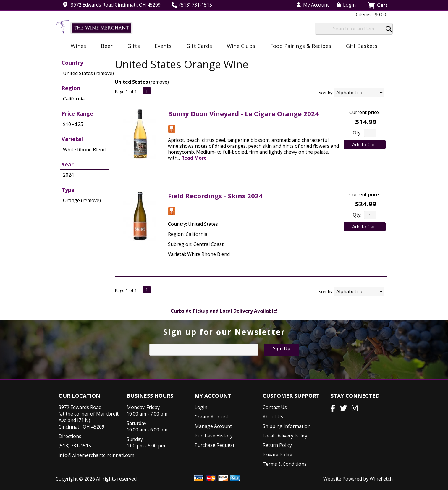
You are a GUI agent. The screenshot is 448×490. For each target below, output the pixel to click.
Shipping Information (287, 426)
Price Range (77, 113)
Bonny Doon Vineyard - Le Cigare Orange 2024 (243, 113)
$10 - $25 (73, 124)
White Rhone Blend (84, 150)
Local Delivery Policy (285, 436)
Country (72, 63)
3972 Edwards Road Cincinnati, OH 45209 (116, 5)
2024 (68, 175)
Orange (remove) (82, 200)
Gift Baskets (362, 46)
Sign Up (282, 348)
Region (71, 88)
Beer (105, 46)
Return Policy (277, 445)
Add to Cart (365, 145)
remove (159, 82)
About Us (273, 417)
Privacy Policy (277, 455)
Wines (76, 46)
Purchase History (214, 436)
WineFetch (381, 479)
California (74, 99)
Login (346, 5)
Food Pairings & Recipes (301, 46)
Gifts (132, 46)
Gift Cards (199, 46)
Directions (70, 436)
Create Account (211, 417)
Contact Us (275, 407)
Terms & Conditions (285, 464)
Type (68, 190)
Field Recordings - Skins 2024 (215, 196)
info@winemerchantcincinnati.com (96, 455)
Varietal (72, 139)
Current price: (364, 112)
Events (161, 46)
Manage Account (213, 426)
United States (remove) (88, 73)
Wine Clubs (239, 46)
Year (68, 164)
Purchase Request (215, 445)
